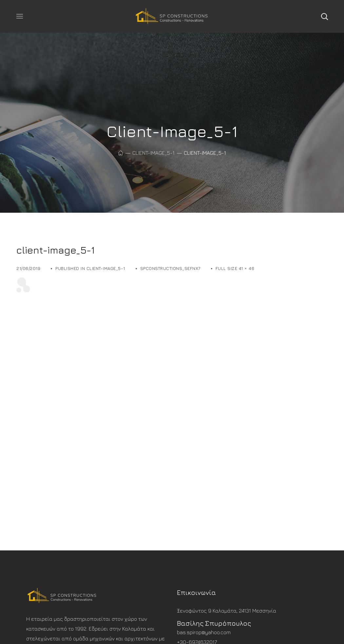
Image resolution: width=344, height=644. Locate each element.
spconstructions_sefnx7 (170, 268)
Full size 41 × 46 (235, 268)
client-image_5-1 (153, 153)
